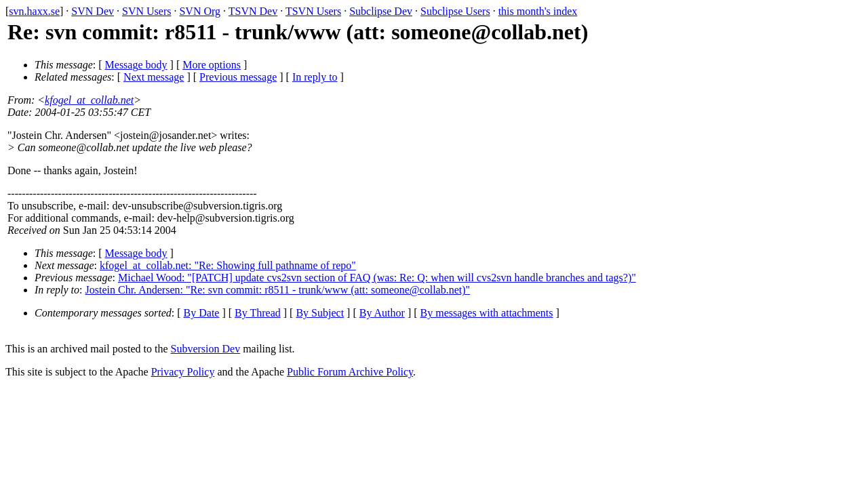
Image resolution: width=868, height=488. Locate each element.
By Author (382, 313)
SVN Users (146, 11)
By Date (202, 313)
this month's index (538, 11)
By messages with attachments (487, 313)
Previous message (238, 77)
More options (212, 65)
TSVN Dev (253, 11)
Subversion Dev (206, 349)
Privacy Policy (183, 372)
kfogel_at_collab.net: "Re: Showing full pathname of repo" (228, 265)
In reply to (315, 77)
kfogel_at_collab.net (89, 100)
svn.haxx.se (34, 11)
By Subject (320, 313)
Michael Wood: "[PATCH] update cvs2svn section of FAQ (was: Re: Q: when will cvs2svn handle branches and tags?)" (377, 278)
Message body (136, 65)
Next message (154, 77)
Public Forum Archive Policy (350, 372)
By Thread (258, 313)
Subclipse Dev (381, 11)
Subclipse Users (455, 11)
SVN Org (200, 11)
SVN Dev (93, 11)
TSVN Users (313, 11)
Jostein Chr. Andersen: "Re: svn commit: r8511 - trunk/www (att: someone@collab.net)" (278, 290)
